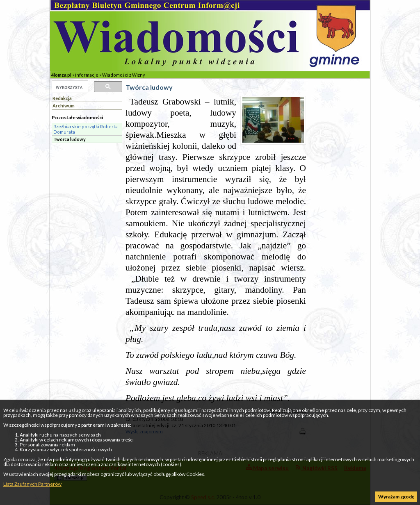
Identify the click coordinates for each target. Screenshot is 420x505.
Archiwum (64, 106)
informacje (87, 75)
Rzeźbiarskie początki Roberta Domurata (86, 129)
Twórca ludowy (70, 139)
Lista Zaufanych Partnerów (32, 484)
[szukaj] (69, 87)
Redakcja (62, 98)
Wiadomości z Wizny (124, 75)
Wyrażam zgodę (396, 497)
